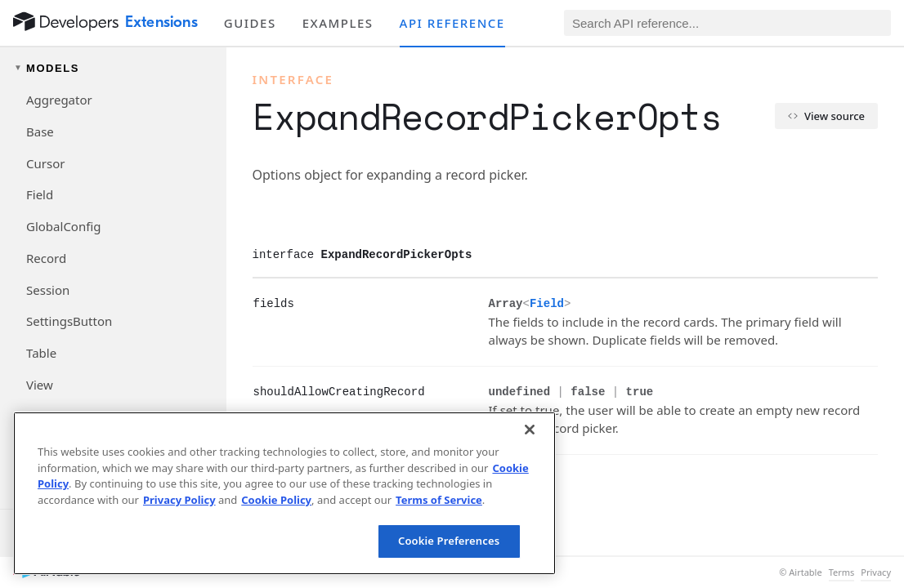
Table (41, 353)
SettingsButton (69, 321)
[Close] (530, 430)
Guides (250, 23)
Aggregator (59, 100)
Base (40, 131)
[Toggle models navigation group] (113, 68)
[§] (240, 303)
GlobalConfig (63, 226)
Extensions (161, 22)
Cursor (45, 163)
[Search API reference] (727, 23)
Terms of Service (439, 500)
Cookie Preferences (449, 541)
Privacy (876, 572)
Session (48, 290)
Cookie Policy (276, 500)
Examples (338, 23)
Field (40, 194)
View (40, 385)
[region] (284, 493)
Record (46, 258)
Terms (842, 572)
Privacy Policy (179, 500)
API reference (452, 23)
